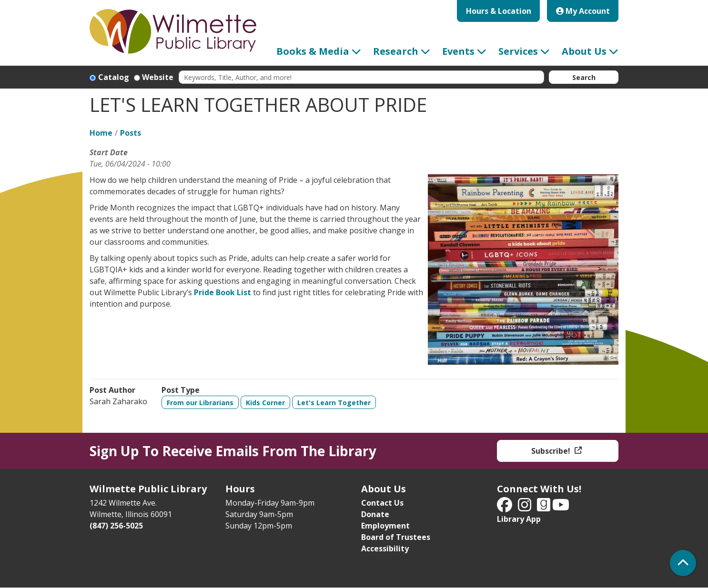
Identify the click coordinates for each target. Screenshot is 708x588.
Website (158, 77)
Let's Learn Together (334, 403)
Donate (375, 514)
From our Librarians (200, 403)
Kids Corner (265, 403)
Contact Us (382, 503)
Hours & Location (499, 11)
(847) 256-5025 (116, 526)
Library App (519, 519)
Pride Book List (223, 292)
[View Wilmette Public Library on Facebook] (506, 508)
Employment (385, 526)
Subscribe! (552, 451)
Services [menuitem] (518, 51)
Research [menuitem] (396, 51)
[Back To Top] (683, 563)
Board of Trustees (396, 537)
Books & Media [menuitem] (313, 51)
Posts (131, 133)
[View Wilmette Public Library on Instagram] (526, 508)
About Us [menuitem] (584, 51)
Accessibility (385, 548)
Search (584, 77)
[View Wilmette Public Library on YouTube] (561, 508)
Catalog (114, 77)
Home (101, 133)
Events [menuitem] (458, 51)
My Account (583, 11)
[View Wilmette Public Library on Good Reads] (545, 508)
